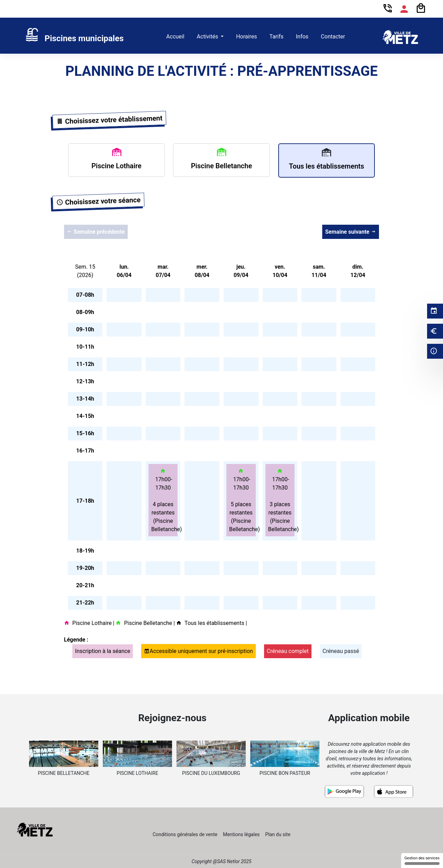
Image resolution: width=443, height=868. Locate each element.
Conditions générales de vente (185, 834)
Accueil (175, 37)
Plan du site (278, 834)
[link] (74, 37)
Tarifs (276, 37)
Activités (208, 37)
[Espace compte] (404, 9)
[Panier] (421, 8)
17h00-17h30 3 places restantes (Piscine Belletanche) (282, 500)
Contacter (333, 37)
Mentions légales (241, 834)
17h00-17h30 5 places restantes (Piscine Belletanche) (242, 500)
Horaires (246, 37)
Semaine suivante (351, 232)
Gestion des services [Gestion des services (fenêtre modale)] (422, 860)
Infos (302, 37)
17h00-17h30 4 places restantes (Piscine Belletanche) (165, 500)
